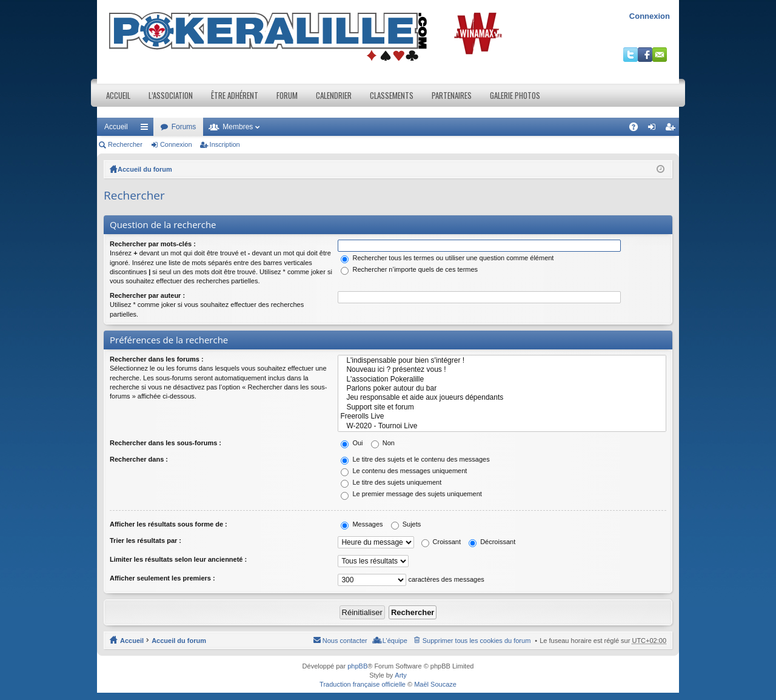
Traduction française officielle (363, 684)
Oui (352, 443)
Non (383, 443)
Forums (184, 127)
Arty (401, 675)
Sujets (406, 524)
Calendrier (334, 95)
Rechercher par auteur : (147, 295)
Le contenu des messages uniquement (404, 471)
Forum (287, 95)
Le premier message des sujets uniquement (411, 494)
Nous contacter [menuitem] (345, 641)
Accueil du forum (145, 169)
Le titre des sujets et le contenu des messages (415, 459)
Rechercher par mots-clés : (153, 244)
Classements (392, 95)
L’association (171, 95)
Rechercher (125, 144)
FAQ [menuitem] (637, 129)
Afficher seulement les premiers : (162, 578)
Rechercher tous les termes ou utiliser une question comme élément (447, 258)
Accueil (118, 95)
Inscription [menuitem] (673, 129)
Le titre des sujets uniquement (391, 482)
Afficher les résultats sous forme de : (169, 524)
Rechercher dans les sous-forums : (166, 443)
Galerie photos (515, 95)
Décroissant (492, 542)
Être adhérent (235, 95)
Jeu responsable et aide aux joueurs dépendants (502, 398)
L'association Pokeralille (502, 379)
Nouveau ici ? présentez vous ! (502, 370)
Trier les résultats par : (145, 540)
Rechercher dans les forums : (157, 359)
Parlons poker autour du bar (502, 389)
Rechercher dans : (139, 459)
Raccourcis (147, 129)
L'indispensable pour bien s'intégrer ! (502, 361)
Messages (362, 524)
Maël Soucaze (435, 684)
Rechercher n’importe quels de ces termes (409, 269)
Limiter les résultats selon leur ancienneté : (178, 559)
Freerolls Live (502, 416)
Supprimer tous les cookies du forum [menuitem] (477, 641)
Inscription (225, 144)
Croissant (441, 542)
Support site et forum (502, 407)
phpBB (357, 666)
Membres (238, 127)
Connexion (650, 16)
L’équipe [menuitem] (395, 641)
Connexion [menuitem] (654, 129)
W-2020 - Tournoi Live (502, 426)
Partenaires (452, 95)
